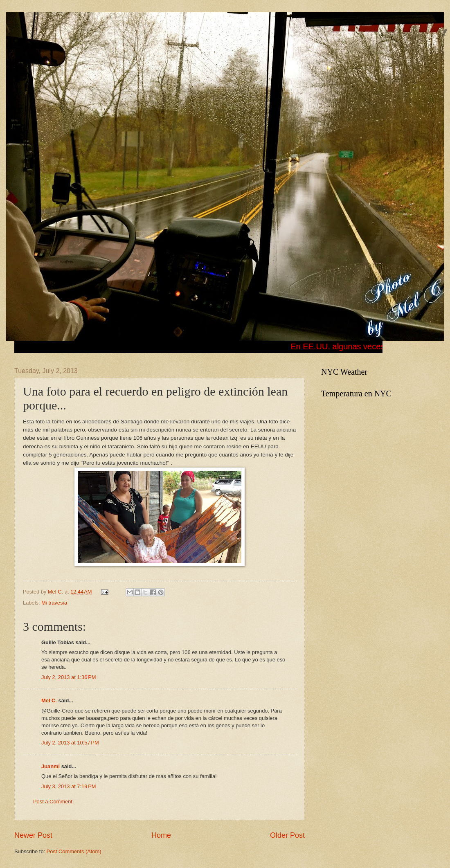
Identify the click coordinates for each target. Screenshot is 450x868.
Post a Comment (53, 802)
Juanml (51, 766)
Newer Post (33, 835)
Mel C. (56, 592)
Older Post (287, 835)
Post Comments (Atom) (74, 851)
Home (161, 835)
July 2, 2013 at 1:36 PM (69, 677)
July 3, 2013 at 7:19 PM (69, 786)
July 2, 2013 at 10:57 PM (70, 743)
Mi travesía (54, 603)
